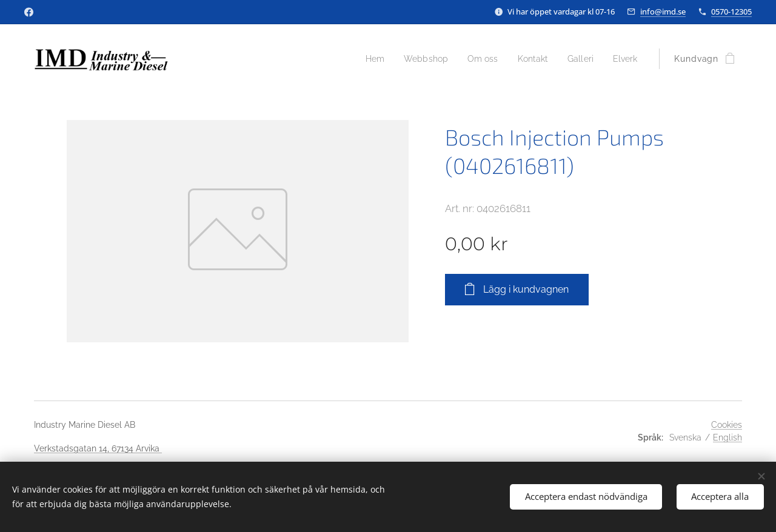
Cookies (727, 425)
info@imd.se (663, 12)
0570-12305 (731, 12)
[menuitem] (362, 59)
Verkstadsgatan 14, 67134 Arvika (98, 448)
